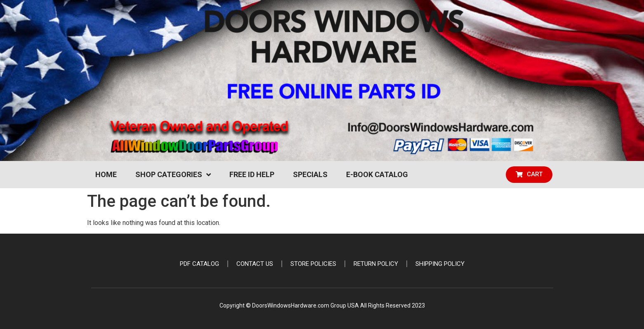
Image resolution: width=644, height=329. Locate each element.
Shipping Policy (440, 264)
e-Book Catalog (377, 174)
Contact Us (255, 264)
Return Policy (376, 264)
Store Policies (313, 264)
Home (106, 174)
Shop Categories (173, 175)
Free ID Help (252, 174)
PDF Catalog (199, 264)
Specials (310, 174)
